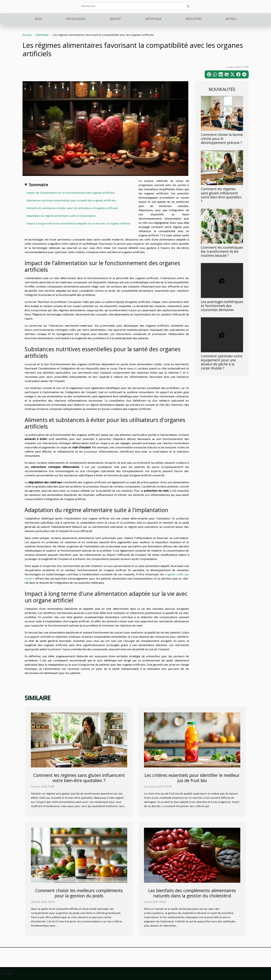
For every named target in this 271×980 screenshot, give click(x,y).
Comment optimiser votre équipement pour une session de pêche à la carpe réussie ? (222, 362)
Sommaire (38, 185)
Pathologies (76, 19)
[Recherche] (135, 6)
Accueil (27, 35)
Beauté (115, 19)
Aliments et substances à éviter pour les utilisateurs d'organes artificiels (72, 208)
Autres (231, 19)
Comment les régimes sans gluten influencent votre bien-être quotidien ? (221, 195)
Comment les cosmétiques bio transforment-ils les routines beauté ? (222, 251)
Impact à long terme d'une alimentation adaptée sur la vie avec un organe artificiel (78, 223)
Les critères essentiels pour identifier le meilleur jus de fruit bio (192, 778)
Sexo (38, 19)
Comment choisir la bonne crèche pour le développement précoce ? (222, 139)
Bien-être (194, 19)
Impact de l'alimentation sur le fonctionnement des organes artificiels (71, 193)
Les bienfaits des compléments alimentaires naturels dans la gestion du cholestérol (192, 893)
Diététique (153, 19)
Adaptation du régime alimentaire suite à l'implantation (61, 216)
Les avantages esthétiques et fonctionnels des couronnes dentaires (222, 306)
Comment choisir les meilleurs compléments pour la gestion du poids (79, 893)
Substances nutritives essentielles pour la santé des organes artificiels (71, 200)
